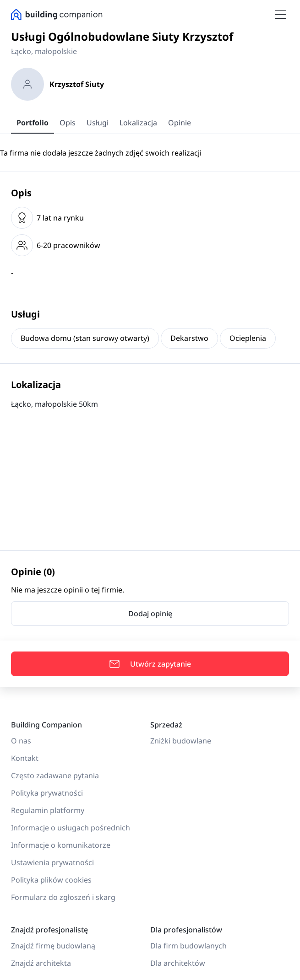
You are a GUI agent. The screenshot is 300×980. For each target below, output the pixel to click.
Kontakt (25, 758)
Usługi (98, 123)
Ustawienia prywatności (52, 862)
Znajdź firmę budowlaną (53, 946)
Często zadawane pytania (55, 775)
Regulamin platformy (48, 810)
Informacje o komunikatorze (61, 845)
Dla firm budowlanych (188, 946)
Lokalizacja (138, 123)
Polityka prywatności (47, 793)
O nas (21, 741)
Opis (68, 123)
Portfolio (33, 123)
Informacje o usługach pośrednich (71, 828)
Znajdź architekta (41, 963)
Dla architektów (178, 963)
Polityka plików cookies (51, 880)
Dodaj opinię (150, 614)
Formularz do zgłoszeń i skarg (63, 897)
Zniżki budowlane (181, 741)
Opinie (180, 123)
